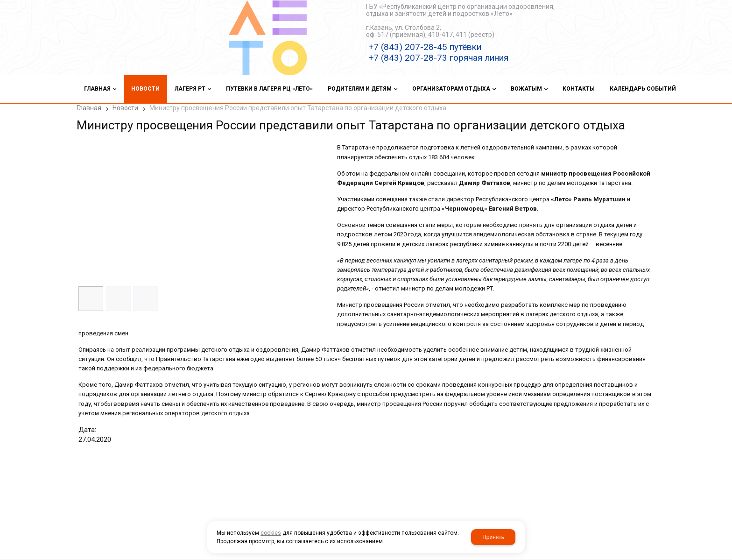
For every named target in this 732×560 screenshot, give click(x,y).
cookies (271, 533)
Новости (125, 108)
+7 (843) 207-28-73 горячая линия (438, 58)
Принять (493, 537)
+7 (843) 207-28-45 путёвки (425, 47)
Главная (89, 108)
